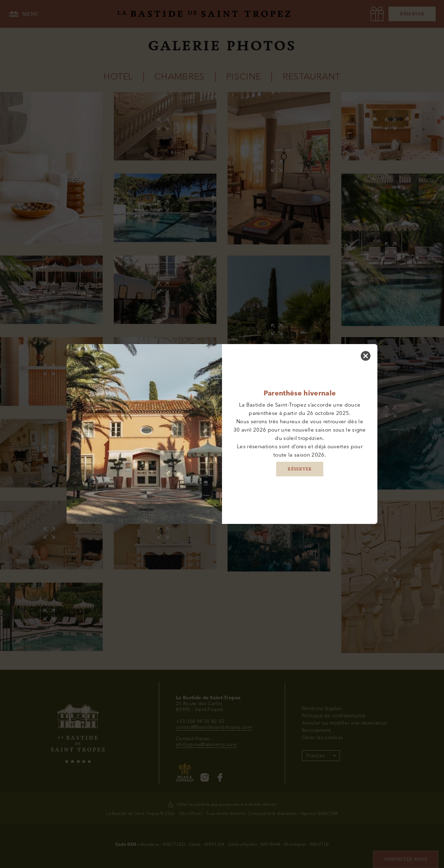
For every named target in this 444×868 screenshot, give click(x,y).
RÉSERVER (300, 469)
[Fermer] (366, 356)
